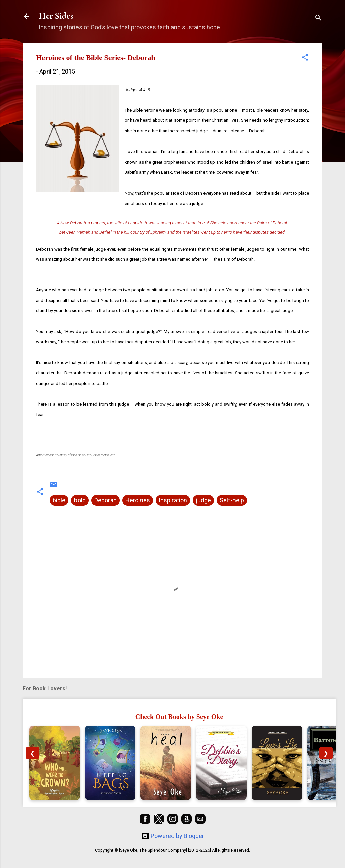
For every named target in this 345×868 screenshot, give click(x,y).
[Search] (318, 18)
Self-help (232, 500)
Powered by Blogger (173, 836)
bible (59, 500)
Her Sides (56, 16)
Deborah (105, 500)
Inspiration (173, 500)
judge (203, 500)
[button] (305, 58)
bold (80, 500)
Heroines (138, 500)
